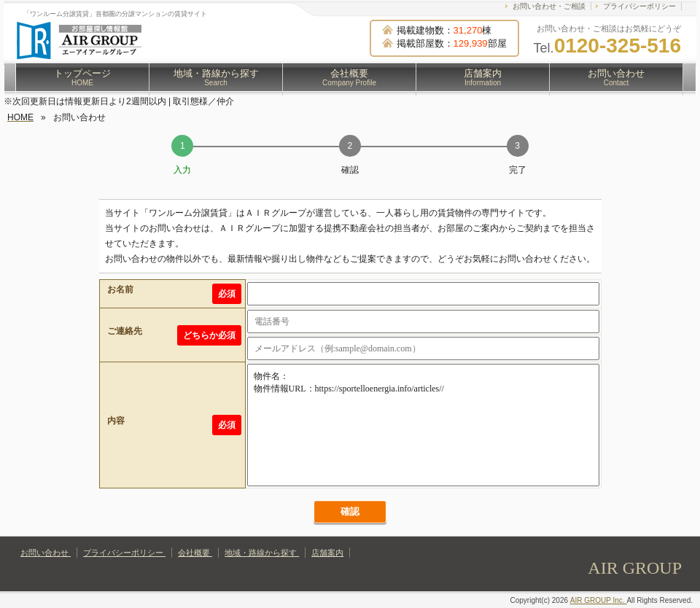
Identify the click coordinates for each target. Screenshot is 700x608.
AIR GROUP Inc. (599, 600)
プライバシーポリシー (639, 6)
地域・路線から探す (216, 77)
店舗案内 (483, 77)
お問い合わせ (616, 77)
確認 (350, 511)
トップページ (82, 77)
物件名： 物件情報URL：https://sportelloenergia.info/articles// (423, 425)
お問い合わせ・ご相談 (549, 6)
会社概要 (349, 77)
